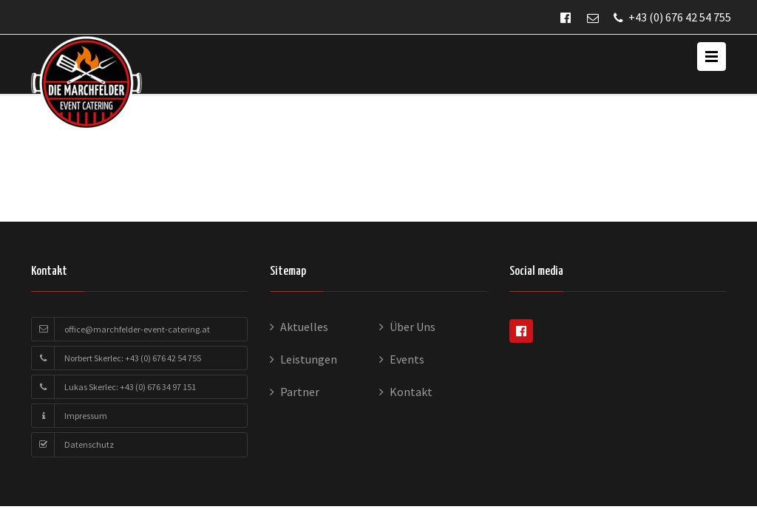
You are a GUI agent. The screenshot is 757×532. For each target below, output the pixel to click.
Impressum (86, 416)
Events (407, 359)
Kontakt (411, 392)
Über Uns (413, 327)
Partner (300, 392)
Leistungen (309, 359)
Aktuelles (304, 327)
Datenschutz (89, 444)
